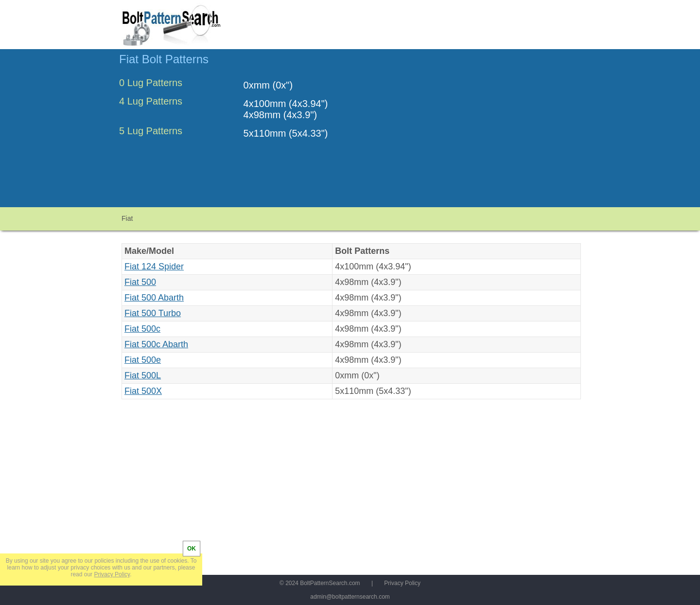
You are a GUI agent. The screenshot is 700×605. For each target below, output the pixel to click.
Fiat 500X (143, 391)
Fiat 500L (143, 375)
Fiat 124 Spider (154, 267)
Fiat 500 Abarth (154, 298)
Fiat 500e (143, 360)
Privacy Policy (402, 583)
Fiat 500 (140, 282)
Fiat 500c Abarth (156, 344)
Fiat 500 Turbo (153, 313)
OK (192, 549)
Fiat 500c (142, 329)
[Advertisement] (499, 133)
